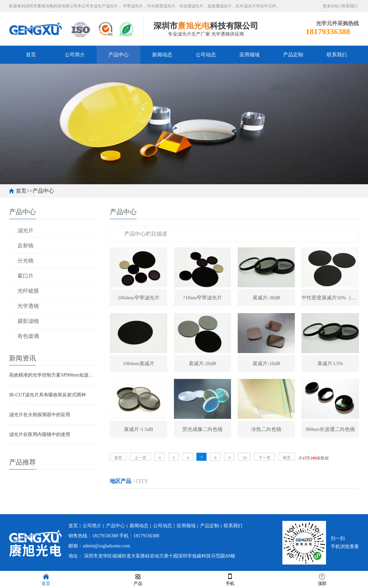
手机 (230, 579)
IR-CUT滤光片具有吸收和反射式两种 (48, 395)
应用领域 (249, 55)
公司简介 (75, 55)
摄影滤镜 (28, 321)
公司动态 (206, 55)
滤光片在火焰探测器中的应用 (40, 415)
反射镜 (26, 246)
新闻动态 (162, 55)
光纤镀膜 (28, 291)
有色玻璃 (28, 336)
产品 (138, 579)
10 (244, 458)
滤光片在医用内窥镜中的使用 (40, 434)
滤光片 (26, 230)
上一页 (140, 458)
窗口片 (26, 276)
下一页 (265, 458)
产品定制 (293, 55)
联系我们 (350, 6)
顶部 (322, 579)
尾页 (287, 458)
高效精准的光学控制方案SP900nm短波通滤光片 (53, 375)
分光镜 (26, 261)
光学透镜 (28, 306)
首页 (31, 55)
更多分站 (331, 6)
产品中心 (119, 55)
